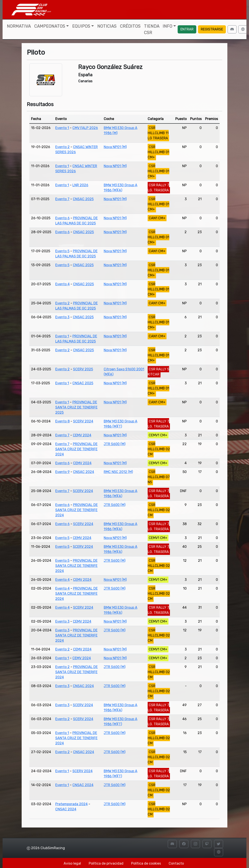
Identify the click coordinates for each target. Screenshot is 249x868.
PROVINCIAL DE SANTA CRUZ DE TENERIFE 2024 (76, 449)
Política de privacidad (106, 863)
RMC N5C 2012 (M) (118, 472)
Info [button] (167, 26)
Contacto (176, 863)
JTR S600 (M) (115, 444)
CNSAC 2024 (84, 472)
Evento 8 (62, 421)
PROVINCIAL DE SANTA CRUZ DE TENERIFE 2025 (76, 407)
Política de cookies (146, 863)
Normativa (19, 26)
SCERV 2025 (83, 369)
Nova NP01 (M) (115, 147)
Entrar (187, 29)
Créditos (130, 26)
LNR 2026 (80, 185)
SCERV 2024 (83, 421)
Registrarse (212, 29)
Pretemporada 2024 (71, 804)
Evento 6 (62, 218)
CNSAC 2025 (83, 199)
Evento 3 (62, 317)
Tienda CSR (152, 29)
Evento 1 (62, 128)
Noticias (107, 26)
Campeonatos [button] (50, 26)
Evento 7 (62, 199)
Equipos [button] (81, 26)
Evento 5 (62, 251)
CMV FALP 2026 (85, 128)
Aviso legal (72, 863)
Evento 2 (62, 147)
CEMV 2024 (82, 435)
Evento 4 (62, 284)
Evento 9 (62, 472)
